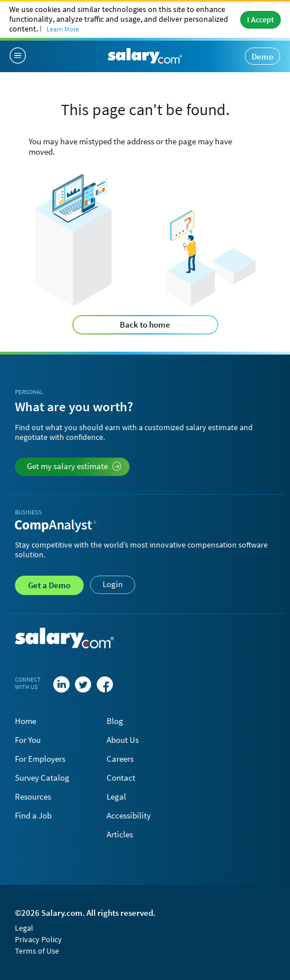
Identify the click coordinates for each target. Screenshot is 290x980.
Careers (120, 759)
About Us (123, 740)
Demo (262, 56)
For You (28, 740)
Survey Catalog (42, 778)
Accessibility (129, 815)
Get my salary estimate (74, 466)
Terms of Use (37, 951)
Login (113, 584)
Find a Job (33, 815)
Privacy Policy (38, 939)
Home (26, 721)
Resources (33, 796)
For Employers (40, 759)
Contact (121, 778)
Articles (120, 834)
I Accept (260, 19)
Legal (116, 796)
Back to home (145, 324)
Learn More (63, 29)
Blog (115, 721)
